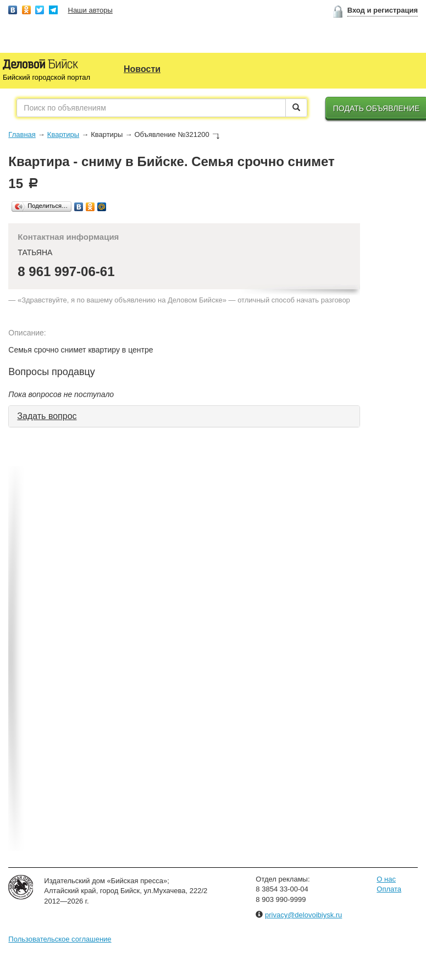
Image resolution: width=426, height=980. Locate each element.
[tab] (184, 416)
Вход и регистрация (383, 10)
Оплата (389, 889)
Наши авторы (90, 10)
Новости (142, 69)
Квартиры (63, 134)
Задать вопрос (47, 416)
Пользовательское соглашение (60, 939)
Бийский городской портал (46, 77)
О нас (386, 879)
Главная (22, 134)
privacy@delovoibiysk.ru (303, 915)
